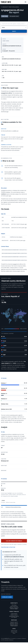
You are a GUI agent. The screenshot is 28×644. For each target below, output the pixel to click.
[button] (14, 27)
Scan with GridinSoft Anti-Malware (14, 541)
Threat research (14, 626)
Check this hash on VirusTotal (8, 547)
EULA (14, 633)
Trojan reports (14, 614)
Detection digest (14, 609)
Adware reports (14, 615)
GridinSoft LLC (8, 638)
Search (14, 31)
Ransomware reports (14, 616)
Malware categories (14, 608)
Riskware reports (14, 625)
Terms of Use (14, 631)
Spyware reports (14, 622)
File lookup (14, 605)
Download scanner (7, 597)
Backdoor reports (14, 623)
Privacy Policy (14, 632)
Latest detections (14, 606)
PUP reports (14, 617)
